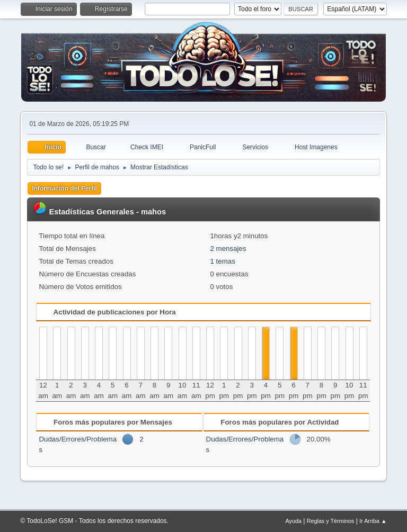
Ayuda (294, 521)
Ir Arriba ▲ (373, 521)
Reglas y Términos (331, 521)
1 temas (222, 261)
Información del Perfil (64, 188)
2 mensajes (228, 249)
